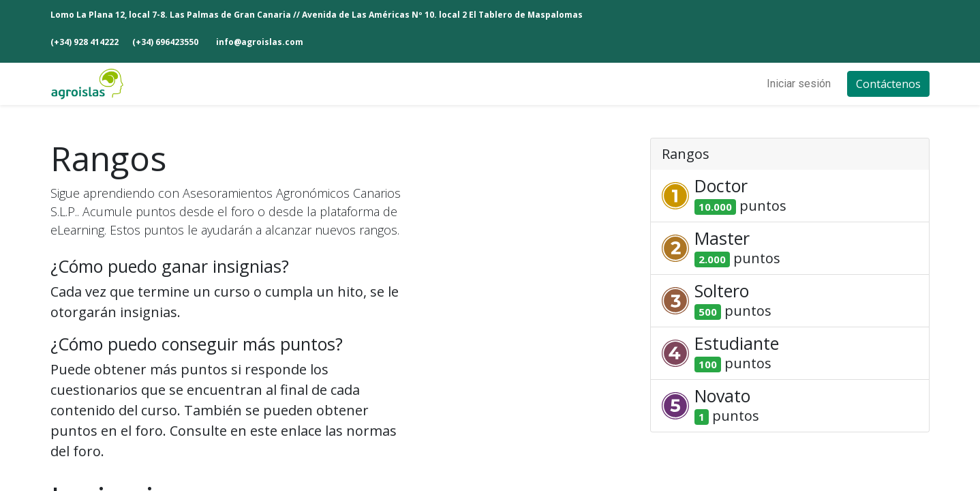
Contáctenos (888, 84)
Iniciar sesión (799, 84)
